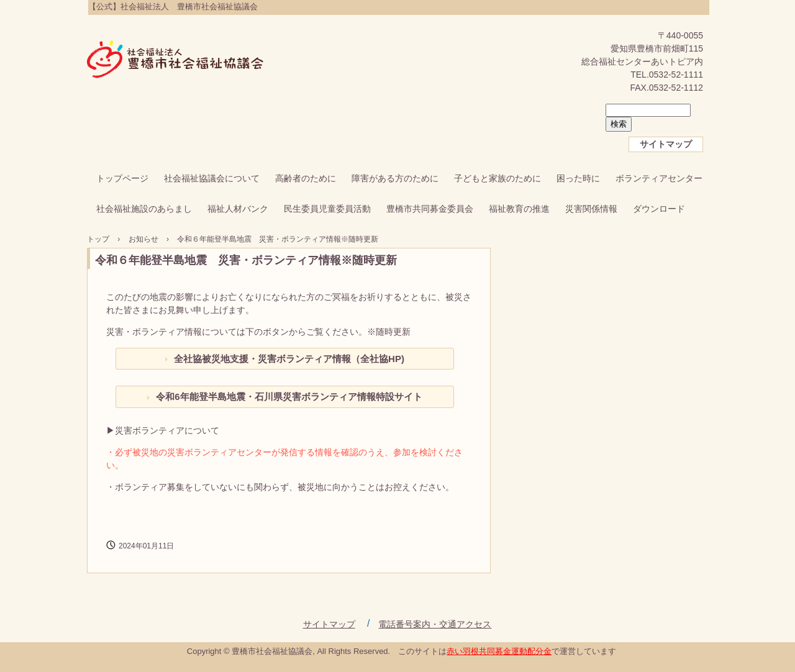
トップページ (122, 178)
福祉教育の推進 (519, 209)
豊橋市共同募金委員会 (430, 209)
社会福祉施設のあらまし (144, 209)
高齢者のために (306, 178)
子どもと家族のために (497, 178)
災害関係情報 (591, 209)
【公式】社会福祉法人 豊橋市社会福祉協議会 (175, 60)
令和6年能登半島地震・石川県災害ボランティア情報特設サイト (289, 397)
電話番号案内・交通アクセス (435, 624)
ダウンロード (659, 209)
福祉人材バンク (238, 209)
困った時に (578, 178)
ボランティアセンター (659, 178)
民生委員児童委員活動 (327, 209)
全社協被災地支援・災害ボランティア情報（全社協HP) (289, 359)
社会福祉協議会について (212, 178)
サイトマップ (666, 144)
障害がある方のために (395, 178)
